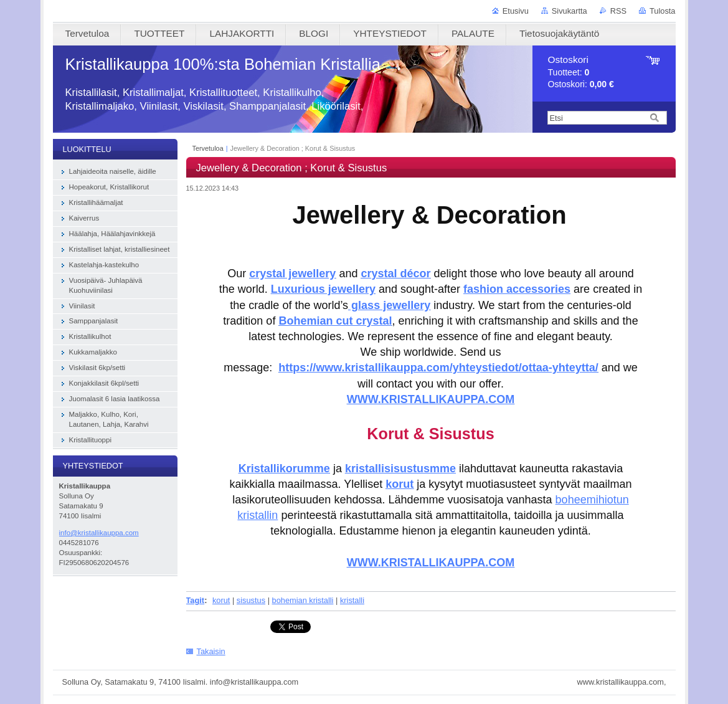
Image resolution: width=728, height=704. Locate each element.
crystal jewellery (292, 274)
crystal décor (395, 274)
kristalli (352, 600)
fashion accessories (517, 289)
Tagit (196, 600)
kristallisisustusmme (400, 469)
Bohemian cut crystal (335, 321)
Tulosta (663, 11)
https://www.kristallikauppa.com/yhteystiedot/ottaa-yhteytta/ (438, 368)
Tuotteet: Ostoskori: (581, 72)
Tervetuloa (208, 148)
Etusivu (516, 11)
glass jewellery (389, 305)
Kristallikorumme (284, 469)
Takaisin (211, 651)
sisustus (251, 600)
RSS (618, 11)
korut (399, 484)
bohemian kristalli (303, 600)
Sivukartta (570, 11)
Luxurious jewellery (323, 289)
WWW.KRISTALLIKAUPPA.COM (431, 563)
